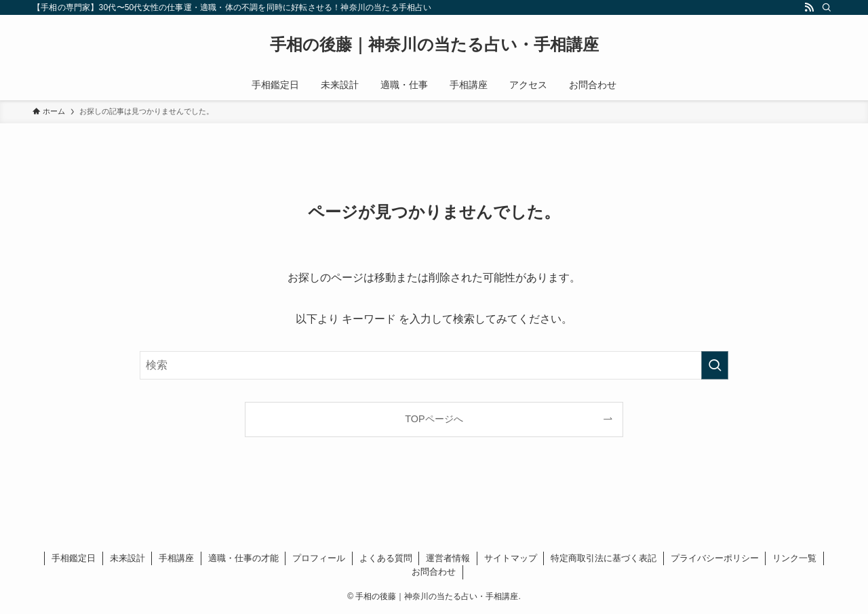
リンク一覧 (794, 558)
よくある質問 (386, 558)
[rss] (809, 7)
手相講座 (176, 558)
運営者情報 (448, 558)
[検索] (827, 7)
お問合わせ (434, 572)
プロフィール (319, 558)
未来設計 (127, 558)
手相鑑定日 (74, 558)
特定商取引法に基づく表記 (604, 558)
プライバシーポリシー (715, 558)
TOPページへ (434, 419)
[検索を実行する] (715, 365)
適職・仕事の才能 (243, 558)
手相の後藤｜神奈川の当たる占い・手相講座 (434, 45)
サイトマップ (511, 558)
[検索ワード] (434, 365)
